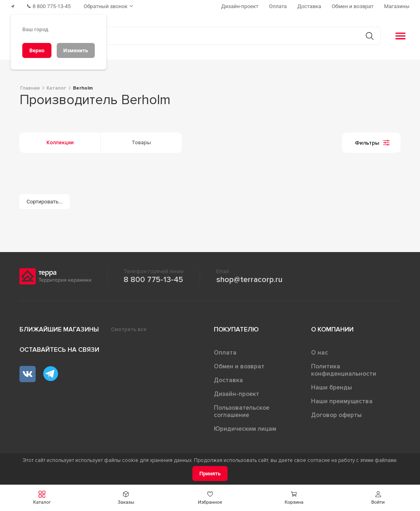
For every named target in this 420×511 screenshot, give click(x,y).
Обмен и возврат (239, 366)
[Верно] (37, 50)
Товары (141, 143)
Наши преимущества (342, 401)
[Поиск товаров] (206, 36)
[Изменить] (76, 50)
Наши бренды (332, 387)
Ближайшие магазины (59, 329)
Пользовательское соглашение (242, 411)
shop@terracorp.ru (249, 280)
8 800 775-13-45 (153, 280)
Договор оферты (336, 415)
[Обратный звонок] (109, 6)
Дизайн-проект (237, 394)
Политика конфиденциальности (344, 370)
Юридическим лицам (245, 429)
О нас (320, 353)
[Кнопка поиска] (370, 36)
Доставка (228, 380)
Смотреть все (129, 329)
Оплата (225, 353)
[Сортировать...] (45, 202)
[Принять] (210, 474)
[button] (42, 498)
